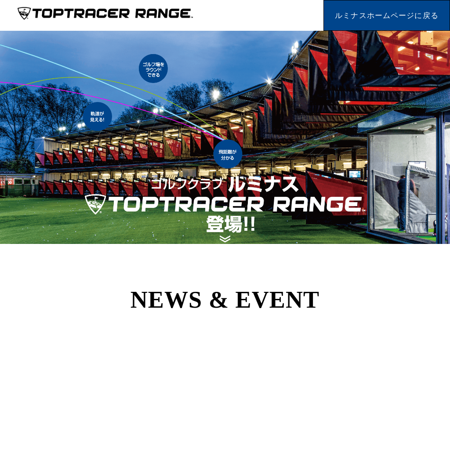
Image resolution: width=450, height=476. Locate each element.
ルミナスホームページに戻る (387, 16)
